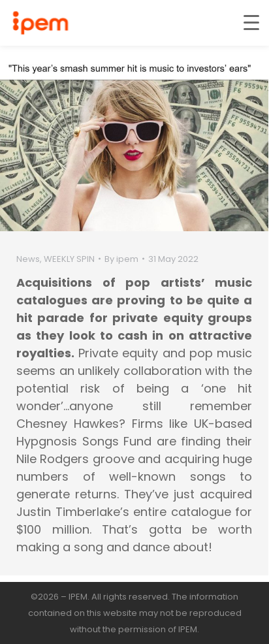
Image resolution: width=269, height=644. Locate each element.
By (121, 259)
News (28, 259)
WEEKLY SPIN (69, 259)
